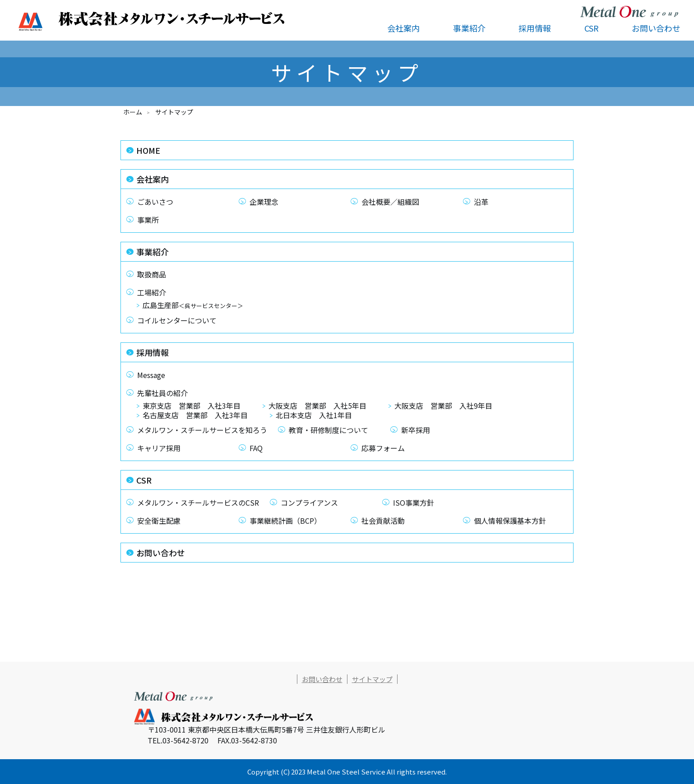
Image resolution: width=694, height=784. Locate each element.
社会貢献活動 (383, 521)
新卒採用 (416, 430)
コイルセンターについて (177, 320)
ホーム (133, 112)
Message (151, 375)
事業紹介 (153, 252)
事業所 (148, 220)
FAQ (256, 448)
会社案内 (153, 179)
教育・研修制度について (328, 430)
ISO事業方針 (414, 503)
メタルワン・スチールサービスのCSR (198, 503)
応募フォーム (383, 448)
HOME (148, 150)
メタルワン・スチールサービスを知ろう (202, 430)
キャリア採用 (159, 448)
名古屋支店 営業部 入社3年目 (195, 416)
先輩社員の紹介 (162, 393)
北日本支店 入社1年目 (314, 416)
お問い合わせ (656, 28)
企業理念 (264, 202)
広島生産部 (193, 306)
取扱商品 (152, 274)
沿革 (481, 202)
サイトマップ (372, 679)
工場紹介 (152, 292)
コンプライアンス (309, 503)
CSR (144, 480)
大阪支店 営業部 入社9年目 (443, 406)
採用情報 (153, 352)
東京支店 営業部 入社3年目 (192, 406)
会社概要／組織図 (390, 202)
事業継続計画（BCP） (285, 521)
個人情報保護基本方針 (510, 521)
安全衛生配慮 (159, 521)
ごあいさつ (155, 202)
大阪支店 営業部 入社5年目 (317, 406)
